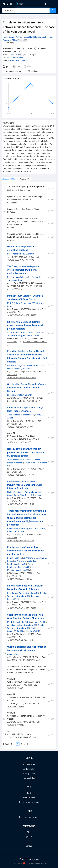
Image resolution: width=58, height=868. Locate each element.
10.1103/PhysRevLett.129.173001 (22, 608)
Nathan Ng (21, 37)
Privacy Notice (29, 774)
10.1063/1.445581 (15, 688)
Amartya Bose (13, 654)
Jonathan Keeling (15, 336)
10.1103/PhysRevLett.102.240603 (22, 315)
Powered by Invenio (29, 859)
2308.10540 (12, 660)
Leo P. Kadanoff (14, 254)
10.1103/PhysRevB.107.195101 (21, 475)
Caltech (23, 277)
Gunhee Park (47, 37)
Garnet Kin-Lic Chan (24, 395)
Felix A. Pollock (14, 369)
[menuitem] (44, 4)
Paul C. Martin (28, 254)
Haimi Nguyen (9, 37)
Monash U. (26, 369)
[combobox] (32, 10)
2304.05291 (12, 637)
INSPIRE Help (29, 798)
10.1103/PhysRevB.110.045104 (21, 541)
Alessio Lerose (14, 415)
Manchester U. (20, 564)
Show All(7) (22, 40)
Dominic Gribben (14, 558)
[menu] (44, 4)
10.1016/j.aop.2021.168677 (19, 442)
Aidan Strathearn (14, 333)
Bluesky (29, 837)
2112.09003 (12, 605)
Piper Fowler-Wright (16, 593)
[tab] (11, 179)
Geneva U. (28, 460)
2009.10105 (12, 424)
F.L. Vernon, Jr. (34, 277)
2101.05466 (12, 401)
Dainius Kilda (39, 333)
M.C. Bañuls (12, 303)
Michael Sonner (28, 415)
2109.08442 (12, 576)
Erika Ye (11, 395)
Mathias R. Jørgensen (17, 366)
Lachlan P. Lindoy (33, 37)
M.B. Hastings (25, 303)
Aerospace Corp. (16, 280)
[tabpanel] (29, 465)
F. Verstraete (37, 303)
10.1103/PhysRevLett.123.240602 (22, 378)
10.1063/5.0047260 (31, 401)
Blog (29, 832)
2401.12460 (12, 538)
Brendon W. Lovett (31, 336)
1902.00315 (12, 375)
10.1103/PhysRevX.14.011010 (20, 640)
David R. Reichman (33, 495)
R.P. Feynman (13, 277)
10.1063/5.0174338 (31, 660)
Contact (29, 846)
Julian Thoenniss (15, 460)
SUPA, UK (26, 622)
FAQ (29, 793)
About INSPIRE (29, 764)
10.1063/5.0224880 (16, 58)
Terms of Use (29, 778)
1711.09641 (12, 342)
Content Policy (29, 769)
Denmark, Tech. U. (35, 366)
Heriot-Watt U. (40, 622)
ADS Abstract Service (19, 61)
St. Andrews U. (29, 558)
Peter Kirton (28, 333)
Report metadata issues (29, 802)
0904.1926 (12, 312)
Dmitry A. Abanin (32, 463)
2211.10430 (12, 501)
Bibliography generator (29, 817)
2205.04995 (12, 472)
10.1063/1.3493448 (16, 706)
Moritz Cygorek (14, 622)
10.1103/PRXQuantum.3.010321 (21, 579)
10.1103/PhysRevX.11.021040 (20, 427)
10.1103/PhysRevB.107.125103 (21, 504)
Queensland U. (24, 567)
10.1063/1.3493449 (16, 725)
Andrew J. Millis (10, 40)
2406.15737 (15, 54)
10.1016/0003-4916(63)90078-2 (21, 260)
